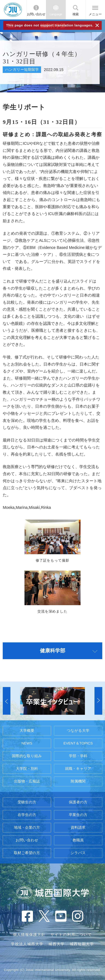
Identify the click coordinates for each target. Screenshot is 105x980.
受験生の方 (27, 802)
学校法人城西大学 (27, 944)
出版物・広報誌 (27, 781)
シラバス (78, 853)
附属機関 (78, 781)
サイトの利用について (71, 935)
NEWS (27, 743)
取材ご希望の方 (27, 853)
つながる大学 (78, 731)
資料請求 (78, 827)
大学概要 (27, 731)
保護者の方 (78, 802)
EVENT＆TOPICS (78, 743)
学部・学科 (78, 756)
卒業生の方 (78, 815)
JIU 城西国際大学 (13, 10)
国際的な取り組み (27, 756)
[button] (7, 701)
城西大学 (57, 944)
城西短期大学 (82, 944)
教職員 (78, 840)
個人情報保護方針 (29, 935)
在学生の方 (27, 815)
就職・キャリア (78, 769)
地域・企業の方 (27, 827)
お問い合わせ (36, 14)
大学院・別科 (27, 769)
